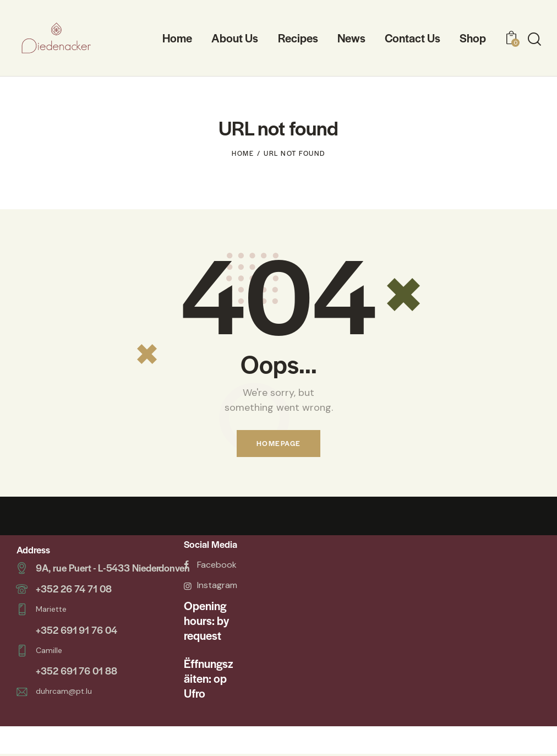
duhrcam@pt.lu (64, 688)
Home (243, 153)
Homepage (278, 444)
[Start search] (534, 39)
